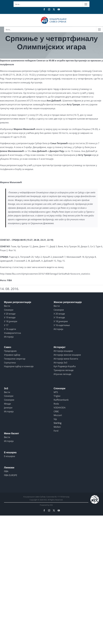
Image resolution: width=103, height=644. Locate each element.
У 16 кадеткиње (62, 325)
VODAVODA (60, 408)
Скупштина (10, 363)
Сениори (9, 310)
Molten (57, 427)
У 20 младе (59, 314)
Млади (7, 404)
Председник (10, 351)
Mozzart (58, 415)
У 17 (6, 325)
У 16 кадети (10, 329)
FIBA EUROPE (11, 475)
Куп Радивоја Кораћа (65, 366)
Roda (56, 404)
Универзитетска (12, 333)
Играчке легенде (62, 374)
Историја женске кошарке (67, 355)
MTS (56, 392)
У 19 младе (59, 317)
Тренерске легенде (64, 370)
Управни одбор (12, 355)
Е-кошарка (10, 456)
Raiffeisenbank (61, 400)
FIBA (6, 471)
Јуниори (8, 408)
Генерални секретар (15, 359)
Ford (56, 431)
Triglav (57, 396)
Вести (7, 306)
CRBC (56, 411)
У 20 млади (10, 314)
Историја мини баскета (66, 359)
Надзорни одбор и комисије (19, 366)
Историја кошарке (63, 351)
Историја (9, 337)
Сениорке (59, 310)
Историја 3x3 (60, 363)
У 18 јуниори (11, 321)
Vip (55, 419)
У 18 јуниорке (61, 321)
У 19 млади (10, 317)
